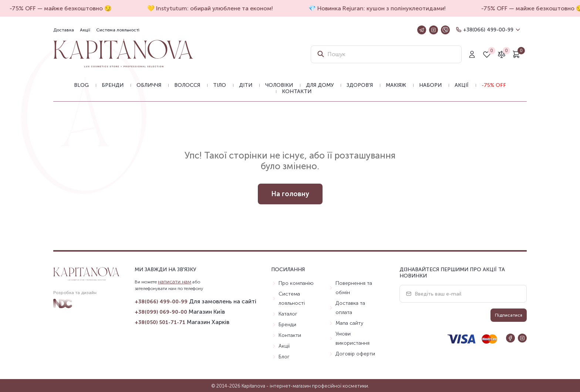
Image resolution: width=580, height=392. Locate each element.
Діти (246, 85)
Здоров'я (360, 85)
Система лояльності (118, 30)
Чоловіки (279, 85)
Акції (85, 30)
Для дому (320, 85)
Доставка (64, 30)
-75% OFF (494, 85)
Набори (430, 85)
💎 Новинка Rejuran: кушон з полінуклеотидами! (379, 8)
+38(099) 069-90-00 (161, 312)
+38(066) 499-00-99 (488, 30)
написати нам (175, 282)
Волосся (187, 85)
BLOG (81, 85)
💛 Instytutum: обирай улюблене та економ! (212, 8)
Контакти (297, 91)
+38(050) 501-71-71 (160, 322)
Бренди (113, 85)
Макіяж (396, 85)
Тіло (220, 85)
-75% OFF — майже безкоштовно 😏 (62, 8)
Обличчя (149, 85)
